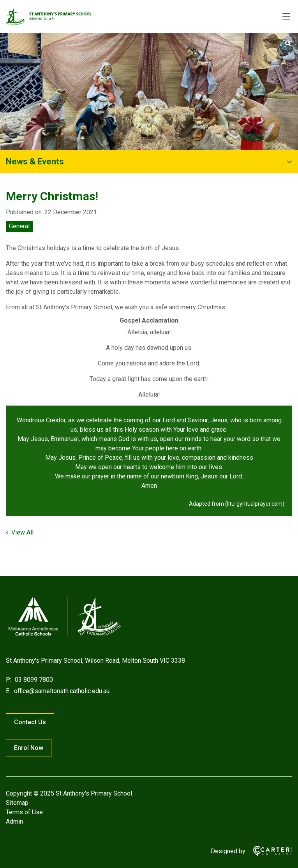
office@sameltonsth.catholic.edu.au (61, 691)
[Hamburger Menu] (286, 17)
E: (8, 691)
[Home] (64, 636)
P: (9, 680)
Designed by (228, 851)
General (19, 226)
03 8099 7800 (33, 680)
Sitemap (17, 803)
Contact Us (30, 722)
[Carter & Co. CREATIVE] (269, 851)
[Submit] (288, 43)
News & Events (35, 161)
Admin (14, 821)
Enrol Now (29, 748)
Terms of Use (24, 812)
